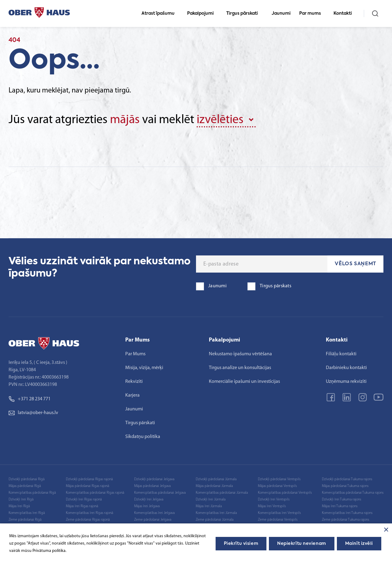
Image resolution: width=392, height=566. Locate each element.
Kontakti (345, 13)
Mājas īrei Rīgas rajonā (82, 506)
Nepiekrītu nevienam (302, 544)
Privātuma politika (49, 551)
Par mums (313, 13)
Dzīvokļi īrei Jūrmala (211, 500)
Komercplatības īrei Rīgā (27, 513)
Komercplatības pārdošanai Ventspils (285, 493)
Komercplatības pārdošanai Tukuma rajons (353, 493)
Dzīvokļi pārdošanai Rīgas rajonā (89, 479)
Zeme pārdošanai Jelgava (153, 520)
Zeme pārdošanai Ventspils (278, 520)
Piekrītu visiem (241, 544)
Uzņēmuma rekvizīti (346, 382)
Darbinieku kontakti (346, 368)
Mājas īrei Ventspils (272, 506)
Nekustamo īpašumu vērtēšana (240, 354)
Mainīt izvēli (359, 544)
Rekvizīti (134, 382)
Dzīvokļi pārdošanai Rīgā (26, 479)
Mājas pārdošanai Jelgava (152, 486)
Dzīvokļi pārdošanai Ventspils (279, 479)
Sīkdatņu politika (143, 437)
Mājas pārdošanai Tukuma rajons (345, 486)
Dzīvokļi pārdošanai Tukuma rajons (347, 479)
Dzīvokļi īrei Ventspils (274, 500)
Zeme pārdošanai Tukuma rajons (345, 520)
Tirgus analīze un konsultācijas (240, 368)
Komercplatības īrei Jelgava (154, 513)
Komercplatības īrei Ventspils (279, 513)
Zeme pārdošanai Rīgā (25, 520)
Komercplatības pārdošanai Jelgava (160, 493)
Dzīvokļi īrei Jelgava (149, 500)
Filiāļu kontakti (341, 354)
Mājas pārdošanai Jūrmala (214, 486)
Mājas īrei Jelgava (147, 506)
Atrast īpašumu (161, 13)
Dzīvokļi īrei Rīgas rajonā (84, 500)
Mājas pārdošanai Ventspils (277, 486)
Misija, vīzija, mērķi (144, 368)
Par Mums (135, 354)
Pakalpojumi (203, 13)
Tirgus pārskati (245, 13)
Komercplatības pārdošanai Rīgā (32, 493)
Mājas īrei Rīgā (19, 506)
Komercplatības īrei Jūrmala (216, 513)
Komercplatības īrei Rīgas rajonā (89, 513)
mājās (125, 120)
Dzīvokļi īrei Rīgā (21, 500)
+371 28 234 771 (30, 399)
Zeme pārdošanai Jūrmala (215, 520)
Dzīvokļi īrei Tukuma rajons (341, 500)
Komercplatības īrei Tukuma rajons (347, 513)
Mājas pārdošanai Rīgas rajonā (87, 486)
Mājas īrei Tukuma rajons (340, 506)
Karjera (132, 395)
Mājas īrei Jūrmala (209, 506)
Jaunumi (281, 13)
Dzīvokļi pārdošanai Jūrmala (216, 479)
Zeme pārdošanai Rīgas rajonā (88, 520)
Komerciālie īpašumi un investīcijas (244, 382)
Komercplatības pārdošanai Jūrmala (222, 493)
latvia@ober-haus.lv (33, 413)
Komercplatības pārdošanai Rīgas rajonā (95, 493)
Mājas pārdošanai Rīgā (25, 486)
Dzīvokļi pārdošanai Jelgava (154, 479)
